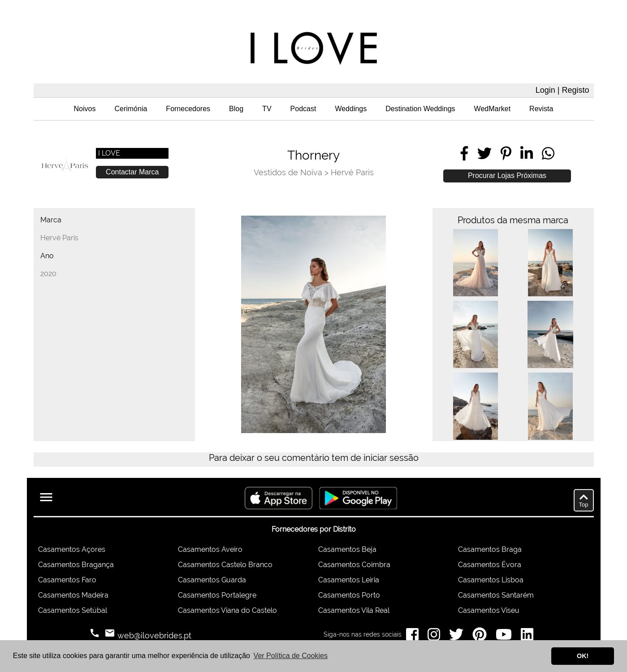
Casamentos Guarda (212, 580)
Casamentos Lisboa (491, 580)
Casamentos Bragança (76, 565)
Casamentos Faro (67, 580)
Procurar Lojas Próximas (507, 176)
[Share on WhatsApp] (548, 153)
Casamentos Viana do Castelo (227, 610)
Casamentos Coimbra (354, 565)
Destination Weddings (420, 109)
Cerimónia (131, 109)
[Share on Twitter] (484, 153)
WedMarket (493, 109)
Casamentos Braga (490, 549)
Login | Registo (562, 90)
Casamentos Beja (347, 549)
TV (267, 109)
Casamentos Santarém (496, 595)
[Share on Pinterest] (506, 153)
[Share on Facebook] (464, 153)
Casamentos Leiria (349, 580)
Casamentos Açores (72, 549)
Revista (541, 109)
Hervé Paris (352, 172)
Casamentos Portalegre (217, 595)
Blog (236, 109)
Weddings (351, 109)
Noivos (85, 109)
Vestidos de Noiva (288, 172)
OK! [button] (583, 656)
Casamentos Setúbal (73, 610)
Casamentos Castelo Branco (225, 565)
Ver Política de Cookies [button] (291, 656)
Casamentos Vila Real (354, 610)
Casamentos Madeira (73, 595)
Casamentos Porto (349, 595)
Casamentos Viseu (489, 610)
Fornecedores (188, 109)
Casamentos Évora (490, 565)
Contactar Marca (132, 172)
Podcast (303, 109)
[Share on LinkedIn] (527, 153)
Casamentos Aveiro (210, 549)
